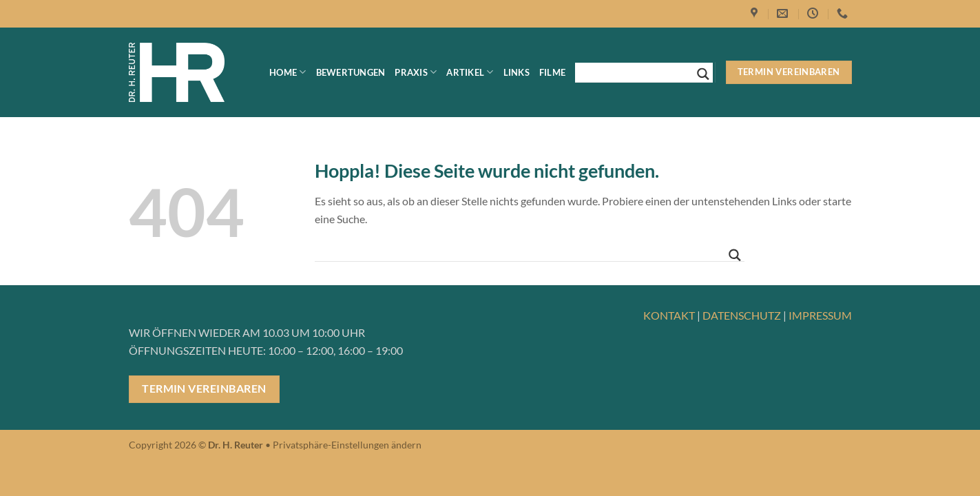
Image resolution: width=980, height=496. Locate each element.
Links (517, 72)
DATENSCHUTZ (742, 315)
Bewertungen (351, 72)
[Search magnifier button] (703, 74)
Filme (552, 72)
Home (288, 72)
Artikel (470, 72)
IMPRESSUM (820, 315)
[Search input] (638, 72)
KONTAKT (669, 315)
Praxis (416, 72)
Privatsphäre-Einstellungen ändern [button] (347, 445)
